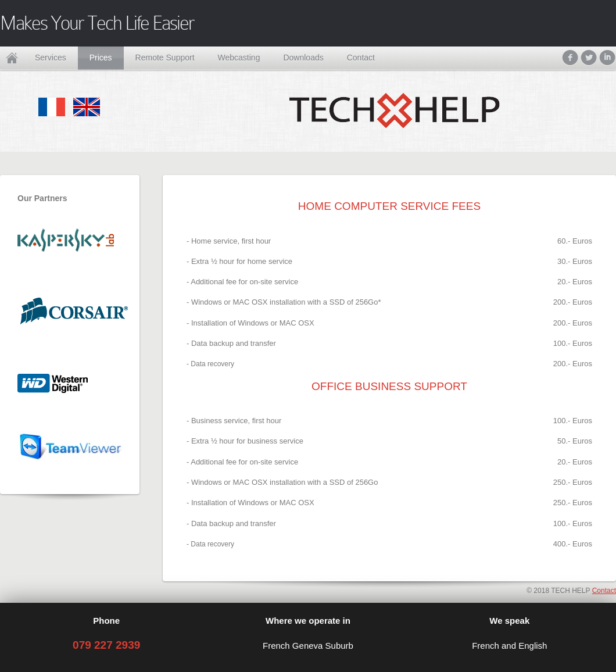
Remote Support (165, 58)
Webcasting (239, 58)
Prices (101, 58)
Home (12, 58)
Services (51, 58)
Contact (361, 58)
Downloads (303, 58)
